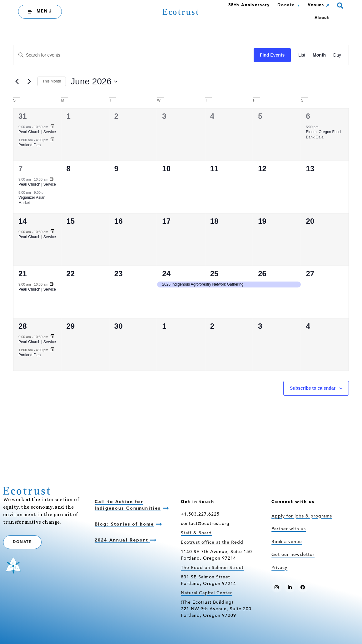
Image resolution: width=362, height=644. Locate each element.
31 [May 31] (23, 116)
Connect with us (293, 502)
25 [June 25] (214, 274)
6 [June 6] (308, 116)
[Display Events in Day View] (337, 55)
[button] (340, 5)
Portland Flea (30, 145)
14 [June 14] (23, 221)
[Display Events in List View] (302, 55)
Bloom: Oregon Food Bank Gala (323, 135)
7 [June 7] (20, 169)
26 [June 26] (262, 274)
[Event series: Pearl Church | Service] (52, 127)
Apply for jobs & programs (302, 517)
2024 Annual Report (122, 540)
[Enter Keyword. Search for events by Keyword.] (134, 55)
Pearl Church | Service (37, 132)
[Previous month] (17, 82)
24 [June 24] (166, 274)
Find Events (272, 55)
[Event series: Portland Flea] (52, 140)
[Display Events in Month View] (319, 55)
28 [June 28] (23, 326)
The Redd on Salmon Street (212, 568)
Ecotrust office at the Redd (212, 543)
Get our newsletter (293, 555)
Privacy (279, 568)
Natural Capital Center (206, 593)
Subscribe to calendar (313, 388)
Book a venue (287, 542)
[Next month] (29, 82)
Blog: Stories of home (124, 524)
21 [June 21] (23, 274)
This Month (52, 81)
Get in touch (198, 502)
